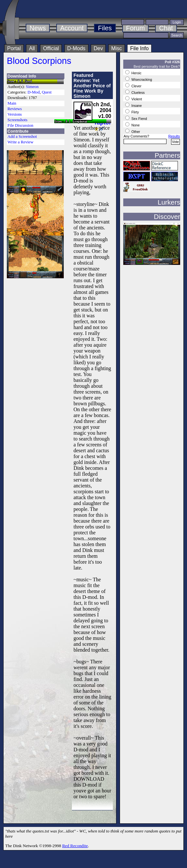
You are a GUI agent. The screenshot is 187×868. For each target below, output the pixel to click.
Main (12, 103)
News (38, 28)
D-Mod (33, 92)
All (32, 48)
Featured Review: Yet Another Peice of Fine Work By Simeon (92, 86)
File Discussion (20, 125)
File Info (139, 48)
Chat (166, 28)
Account (72, 28)
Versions (15, 114)
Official (51, 48)
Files (105, 28)
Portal (14, 48)
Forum (136, 28)
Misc (117, 48)
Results (174, 136)
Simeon (32, 87)
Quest (47, 92)
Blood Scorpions (39, 61)
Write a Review (20, 142)
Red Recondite (75, 846)
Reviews (15, 109)
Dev (98, 48)
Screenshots (17, 120)
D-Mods (76, 48)
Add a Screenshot (22, 137)
